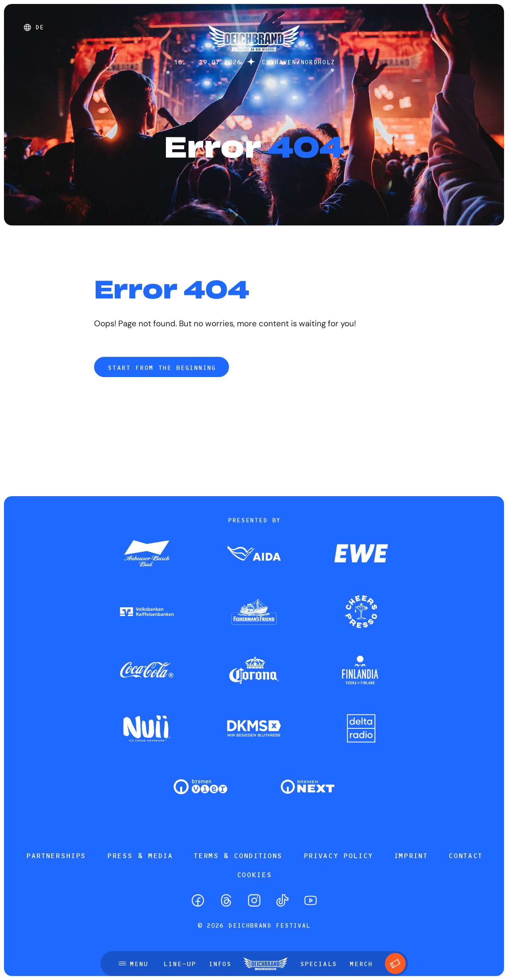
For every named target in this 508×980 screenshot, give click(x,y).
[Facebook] (198, 900)
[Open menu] (133, 964)
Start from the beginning (161, 368)
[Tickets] (395, 964)
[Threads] (226, 900)
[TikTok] (282, 900)
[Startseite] (254, 55)
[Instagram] (254, 900)
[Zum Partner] (147, 554)
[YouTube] (311, 900)
